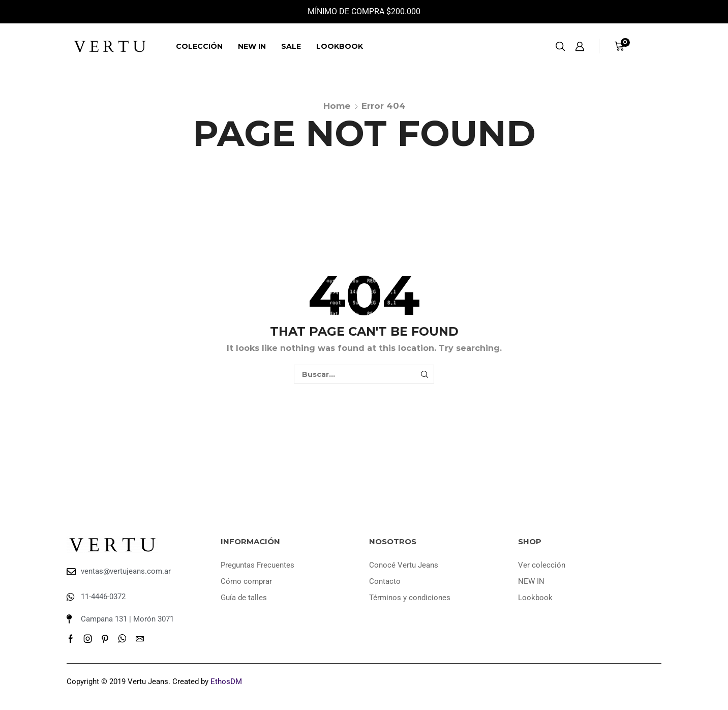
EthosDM (226, 682)
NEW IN (252, 46)
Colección (199, 46)
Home (337, 106)
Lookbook (340, 46)
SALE (291, 46)
